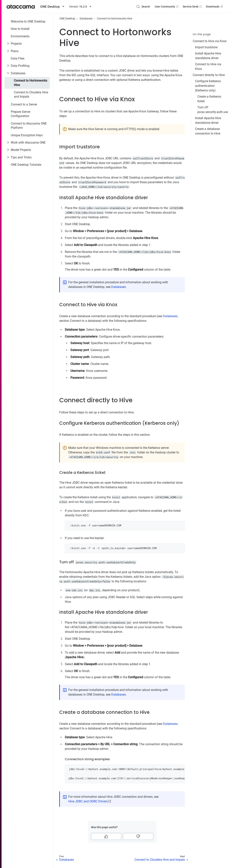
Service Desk (193, 7)
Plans (15, 51)
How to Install (20, 29)
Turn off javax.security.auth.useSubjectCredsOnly (213, 110)
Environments (20, 36)
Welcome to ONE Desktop (28, 21)
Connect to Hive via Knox (210, 41)
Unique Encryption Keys (27, 135)
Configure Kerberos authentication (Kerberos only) (208, 86)
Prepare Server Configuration (21, 114)
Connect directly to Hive (209, 75)
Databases (18, 73)
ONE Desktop (67, 18)
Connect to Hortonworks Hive (30, 83)
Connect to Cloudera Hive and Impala (31, 94)
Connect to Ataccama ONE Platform (29, 126)
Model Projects (21, 150)
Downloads (215, 7)
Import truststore (206, 47)
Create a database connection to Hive (208, 131)
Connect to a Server (24, 104)
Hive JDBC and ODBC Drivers (88, 801)
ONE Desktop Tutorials (26, 165)
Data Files (18, 58)
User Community (167, 7)
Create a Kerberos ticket (209, 99)
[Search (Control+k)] (143, 7)
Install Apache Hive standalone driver (208, 56)
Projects (16, 44)
